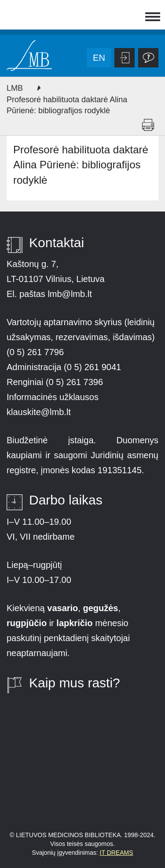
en (99, 58)
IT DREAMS (117, 853)
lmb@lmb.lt (70, 294)
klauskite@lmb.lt (40, 412)
